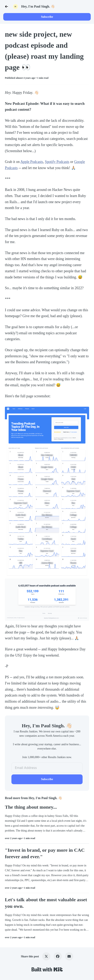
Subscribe (47, 17)
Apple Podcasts (32, 162)
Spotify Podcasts (57, 162)
